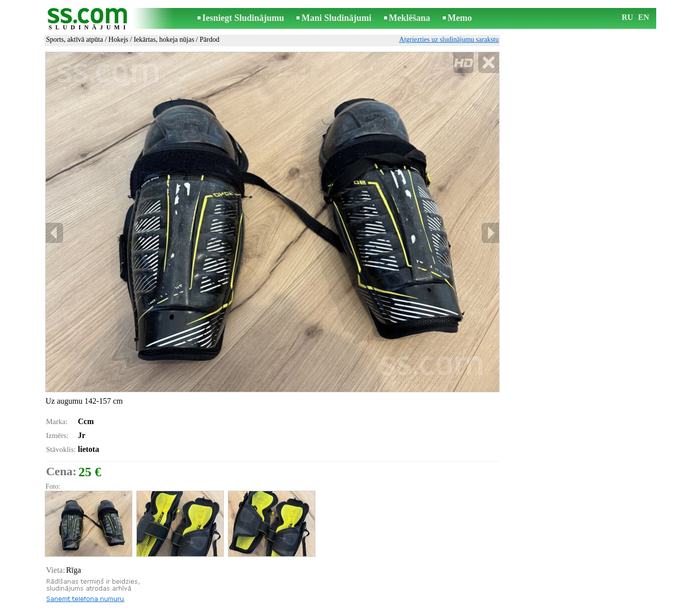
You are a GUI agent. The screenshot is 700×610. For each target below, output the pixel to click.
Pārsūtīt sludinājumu (84, 588)
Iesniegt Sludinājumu (244, 18)
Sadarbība (366, 603)
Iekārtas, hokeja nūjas (164, 40)
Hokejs (118, 40)
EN (644, 17)
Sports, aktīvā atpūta (75, 40)
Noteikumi (233, 603)
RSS (394, 603)
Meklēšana (410, 18)
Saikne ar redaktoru (283, 603)
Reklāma (331, 603)
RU (628, 17)
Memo (460, 18)
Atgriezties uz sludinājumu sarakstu (449, 40)
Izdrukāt (67, 577)
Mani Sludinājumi (337, 18)
